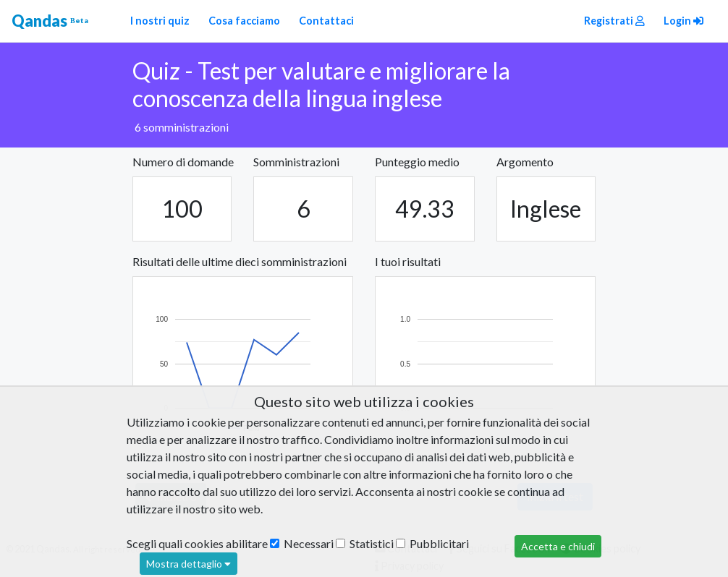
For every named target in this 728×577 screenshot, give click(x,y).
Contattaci (326, 21)
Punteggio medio (417, 162)
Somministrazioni (296, 162)
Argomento (525, 162)
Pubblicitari (432, 543)
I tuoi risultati (408, 261)
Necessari (302, 543)
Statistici (365, 543)
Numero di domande (183, 162)
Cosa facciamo (244, 21)
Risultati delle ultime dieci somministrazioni (240, 261)
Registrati (614, 21)
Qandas (50, 21)
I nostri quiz (160, 21)
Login (683, 21)
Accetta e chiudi (558, 546)
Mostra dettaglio (189, 564)
